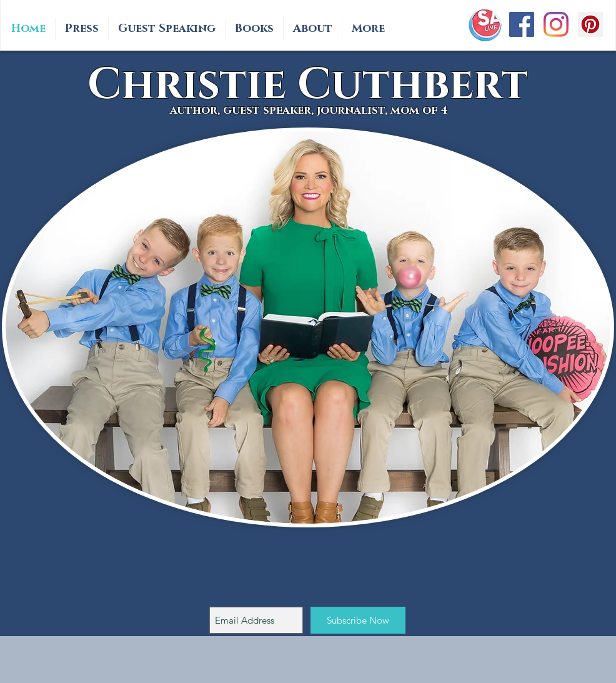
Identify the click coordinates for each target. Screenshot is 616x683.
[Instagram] (556, 24)
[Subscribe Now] (358, 620)
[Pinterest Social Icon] (590, 24)
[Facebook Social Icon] (522, 24)
